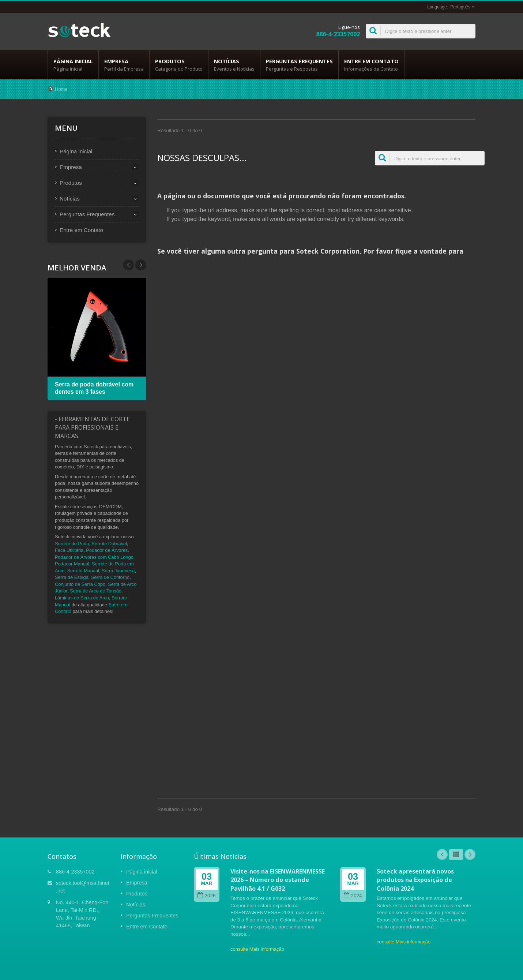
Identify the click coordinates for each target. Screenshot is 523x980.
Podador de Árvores (107, 550)
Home (61, 89)
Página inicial (73, 65)
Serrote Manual (83, 571)
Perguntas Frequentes (299, 65)
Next (128, 265)
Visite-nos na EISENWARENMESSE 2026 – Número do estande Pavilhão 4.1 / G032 (278, 880)
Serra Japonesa (118, 571)
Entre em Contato (371, 65)
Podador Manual (72, 564)
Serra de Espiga (72, 577)
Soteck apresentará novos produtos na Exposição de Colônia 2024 (415, 880)
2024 (353, 896)
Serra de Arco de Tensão (96, 591)
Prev (141, 265)
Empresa (124, 65)
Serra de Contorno (110, 577)
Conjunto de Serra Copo (80, 584)
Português (460, 7)
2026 (206, 896)
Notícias (234, 65)
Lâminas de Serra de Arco (82, 598)
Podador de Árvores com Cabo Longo (94, 557)
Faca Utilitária (69, 550)
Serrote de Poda (72, 544)
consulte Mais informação (257, 949)
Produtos (179, 65)
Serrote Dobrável (109, 544)
